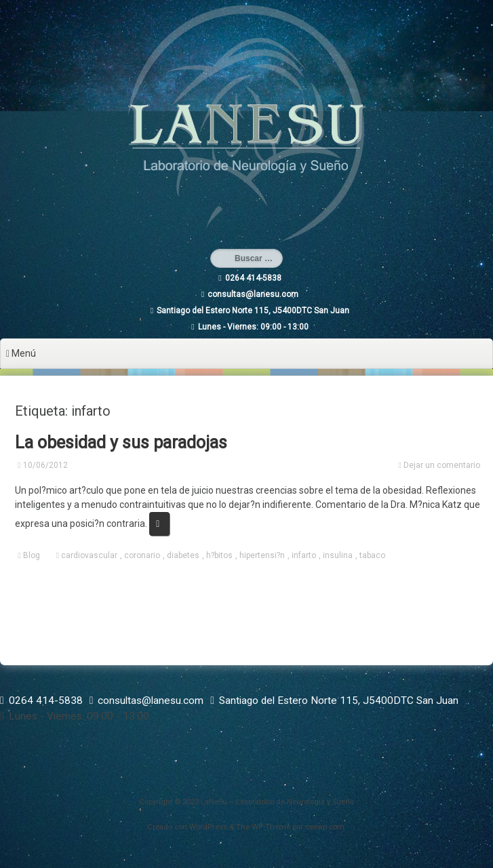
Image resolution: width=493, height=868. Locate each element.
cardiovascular (89, 555)
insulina (338, 555)
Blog (32, 555)
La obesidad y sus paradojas (121, 442)
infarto (304, 555)
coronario (142, 555)
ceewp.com (325, 827)
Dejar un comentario (442, 465)
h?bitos (219, 555)
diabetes (183, 555)
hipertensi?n (262, 555)
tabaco (372, 555)
